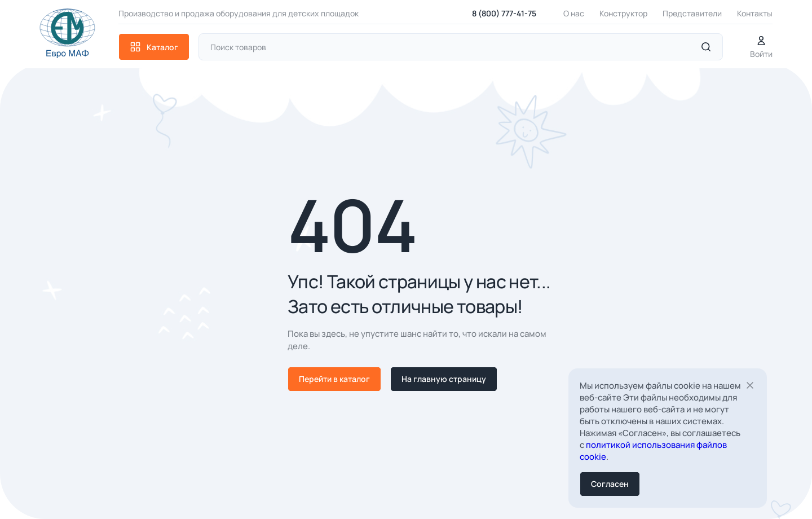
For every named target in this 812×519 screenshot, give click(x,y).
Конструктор (623, 13)
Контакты (755, 13)
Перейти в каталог (334, 379)
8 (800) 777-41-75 (504, 13)
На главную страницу (444, 379)
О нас (574, 13)
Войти (761, 47)
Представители (692, 13)
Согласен (610, 484)
